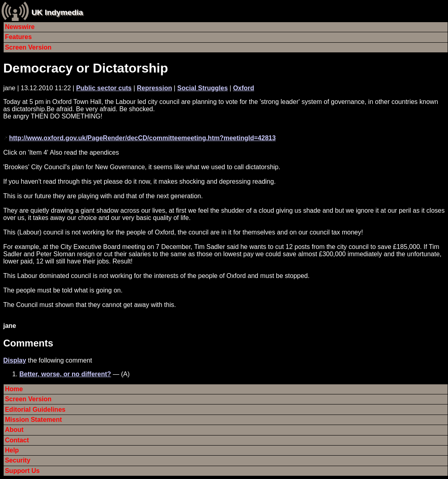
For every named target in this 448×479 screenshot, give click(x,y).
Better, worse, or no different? (65, 374)
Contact (17, 440)
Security (18, 460)
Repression (155, 88)
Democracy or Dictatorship (86, 68)
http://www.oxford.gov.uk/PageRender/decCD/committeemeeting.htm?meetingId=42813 (142, 138)
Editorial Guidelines (35, 410)
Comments (28, 343)
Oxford (243, 88)
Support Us (22, 471)
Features (18, 37)
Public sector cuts (104, 88)
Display (15, 360)
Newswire (20, 27)
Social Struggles (202, 88)
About (14, 430)
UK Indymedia (57, 12)
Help (12, 450)
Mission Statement (33, 420)
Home (14, 389)
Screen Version (28, 47)
